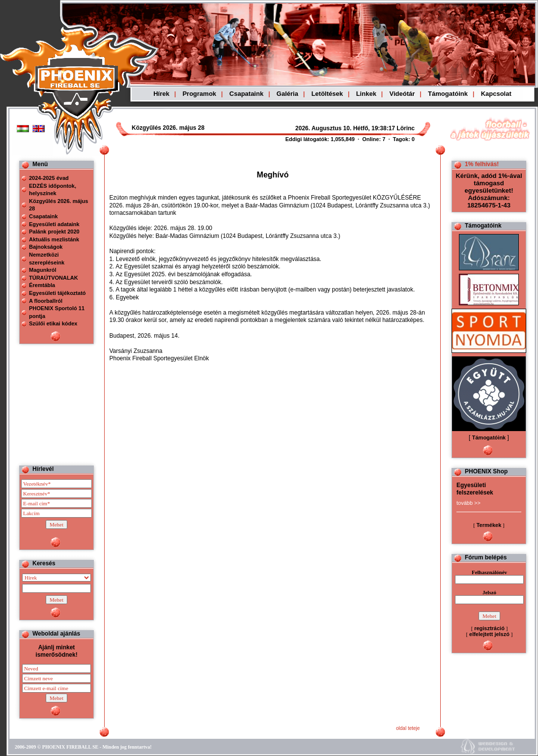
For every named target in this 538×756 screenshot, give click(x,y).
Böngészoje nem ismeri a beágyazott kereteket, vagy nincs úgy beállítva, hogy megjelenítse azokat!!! (325, 128)
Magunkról (43, 270)
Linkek (366, 94)
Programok (199, 94)
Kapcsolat (496, 94)
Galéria (287, 94)
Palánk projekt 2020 (54, 232)
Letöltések (327, 94)
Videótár (402, 94)
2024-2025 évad (49, 178)
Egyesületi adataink (54, 224)
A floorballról (46, 301)
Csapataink (246, 94)
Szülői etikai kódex (53, 323)
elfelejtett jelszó (489, 634)
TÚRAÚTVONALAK (54, 278)
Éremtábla (42, 285)
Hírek (161, 94)
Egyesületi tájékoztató (57, 293)
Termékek (489, 525)
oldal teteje (408, 728)
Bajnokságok (46, 247)
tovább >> (468, 503)
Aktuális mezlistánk (54, 239)
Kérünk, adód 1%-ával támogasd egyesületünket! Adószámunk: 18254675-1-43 (489, 190)
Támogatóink (448, 94)
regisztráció (489, 628)
